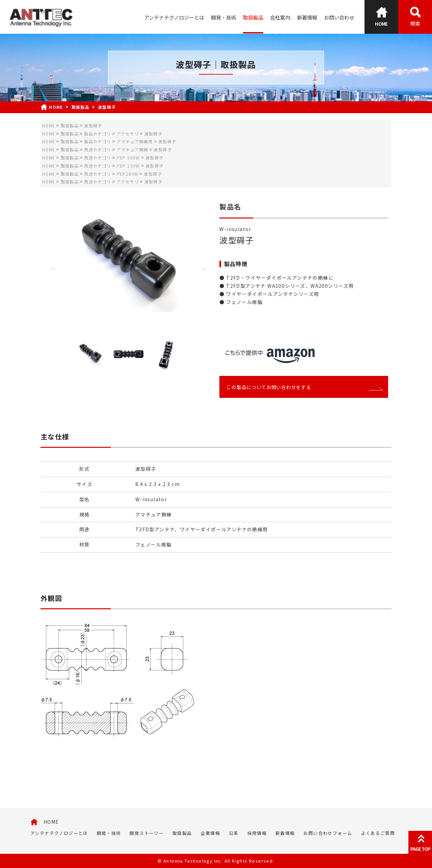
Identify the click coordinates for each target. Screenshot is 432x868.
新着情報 (307, 17)
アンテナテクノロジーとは (174, 17)
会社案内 (280, 17)
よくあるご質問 (378, 833)
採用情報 (257, 833)
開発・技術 (224, 17)
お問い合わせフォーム (328, 833)
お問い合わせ (339, 17)
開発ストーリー (147, 833)
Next (203, 269)
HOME (51, 822)
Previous (53, 269)
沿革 (234, 833)
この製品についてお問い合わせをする (304, 387)
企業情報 (210, 833)
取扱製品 (253, 17)
